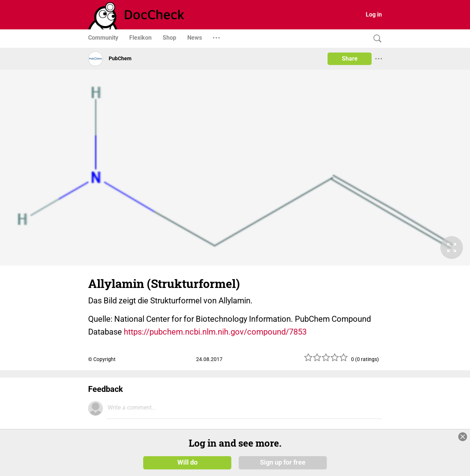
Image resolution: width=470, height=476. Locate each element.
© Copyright (102, 359)
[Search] (376, 39)
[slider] (326, 360)
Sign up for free (283, 462)
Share (350, 59)
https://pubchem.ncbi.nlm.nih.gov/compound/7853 (215, 332)
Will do (187, 462)
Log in (374, 15)
